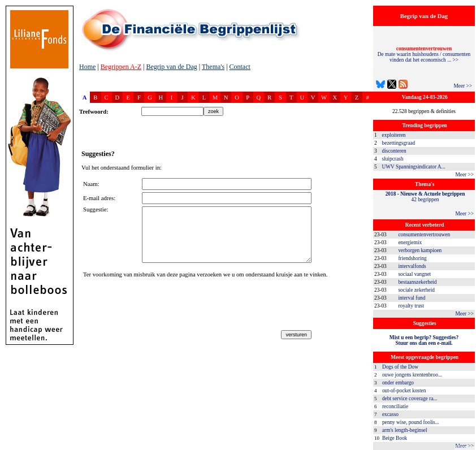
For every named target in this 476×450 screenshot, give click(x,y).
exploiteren (394, 135)
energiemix (410, 243)
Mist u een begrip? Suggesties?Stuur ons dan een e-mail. (424, 340)
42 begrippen (425, 197)
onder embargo (398, 383)
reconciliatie (395, 406)
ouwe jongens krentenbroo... (412, 375)
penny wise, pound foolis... (411, 422)
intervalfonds (412, 266)
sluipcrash (393, 159)
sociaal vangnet (414, 274)
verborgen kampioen (420, 250)
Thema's (213, 67)
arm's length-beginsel (405, 430)
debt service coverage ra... (410, 399)
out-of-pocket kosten (404, 391)
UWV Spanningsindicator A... (414, 167)
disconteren (394, 151)
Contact (240, 67)
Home (87, 67)
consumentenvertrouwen (424, 235)
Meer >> (463, 86)
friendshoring (412, 258)
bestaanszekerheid (417, 282)
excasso (390, 414)
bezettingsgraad (399, 143)
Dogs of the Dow (400, 367)
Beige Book (395, 438)
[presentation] (169, 306)
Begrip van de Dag (171, 67)
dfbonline (465, 447)
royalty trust (411, 306)
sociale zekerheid (416, 290)
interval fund (412, 298)
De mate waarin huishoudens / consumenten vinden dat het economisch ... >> (424, 54)
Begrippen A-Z (121, 67)
